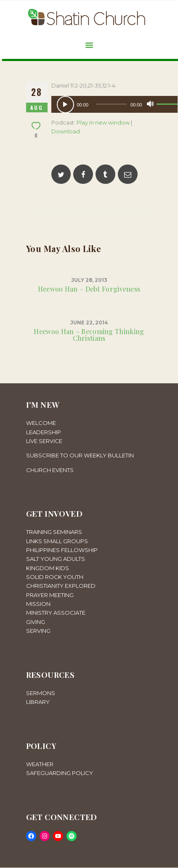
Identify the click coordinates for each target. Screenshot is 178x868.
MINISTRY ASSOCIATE (56, 613)
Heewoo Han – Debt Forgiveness (89, 289)
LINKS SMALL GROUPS (57, 541)
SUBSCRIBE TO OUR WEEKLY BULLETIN (80, 455)
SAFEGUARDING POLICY (60, 773)
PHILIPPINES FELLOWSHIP (62, 550)
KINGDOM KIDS (48, 568)
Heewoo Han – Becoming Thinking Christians (89, 335)
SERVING (38, 631)
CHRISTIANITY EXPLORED (61, 586)
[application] (114, 104)
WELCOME (41, 423)
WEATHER (40, 764)
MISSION (38, 604)
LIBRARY (38, 702)
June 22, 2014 (89, 323)
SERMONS (41, 693)
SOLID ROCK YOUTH (55, 577)
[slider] (112, 104)
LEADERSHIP (44, 432)
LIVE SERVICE (44, 441)
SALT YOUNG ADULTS (56, 559)
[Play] (65, 105)
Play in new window (103, 122)
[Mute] (150, 104)
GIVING (36, 622)
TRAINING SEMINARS (54, 532)
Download (66, 131)
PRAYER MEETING (50, 595)
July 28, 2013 (89, 280)
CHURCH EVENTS (50, 470)
